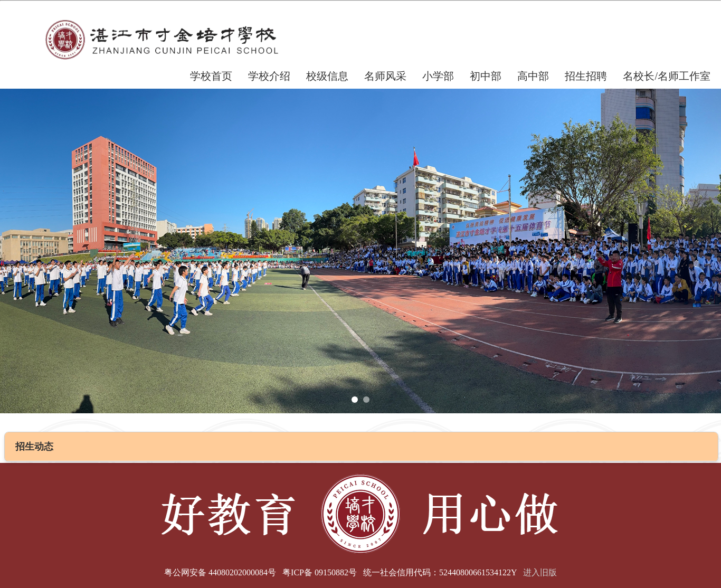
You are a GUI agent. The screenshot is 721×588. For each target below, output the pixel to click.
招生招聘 (586, 76)
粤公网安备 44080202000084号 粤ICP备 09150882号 (260, 572)
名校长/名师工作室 (667, 76)
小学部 (438, 76)
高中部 (533, 76)
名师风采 (385, 76)
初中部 (486, 76)
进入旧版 (540, 572)
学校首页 (211, 76)
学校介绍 (269, 76)
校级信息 (327, 76)
